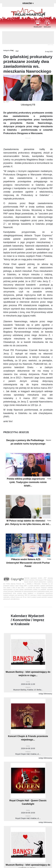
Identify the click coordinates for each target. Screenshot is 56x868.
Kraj (12, 50)
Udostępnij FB (28, 105)
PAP (17, 51)
